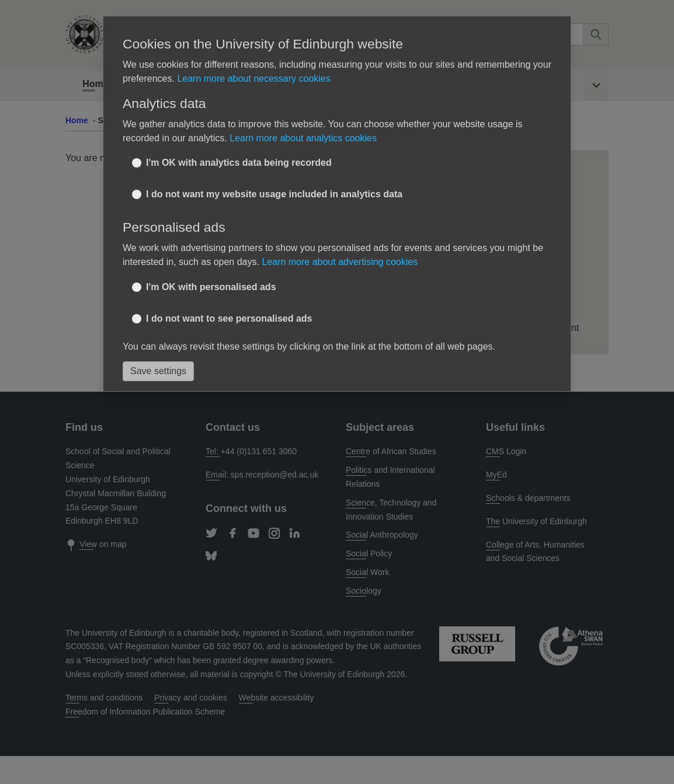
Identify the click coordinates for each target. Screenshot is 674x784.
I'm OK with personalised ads (211, 287)
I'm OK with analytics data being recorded (239, 163)
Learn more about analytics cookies (303, 138)
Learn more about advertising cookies (340, 262)
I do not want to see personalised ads (229, 318)
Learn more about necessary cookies (253, 79)
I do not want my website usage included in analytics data (274, 194)
